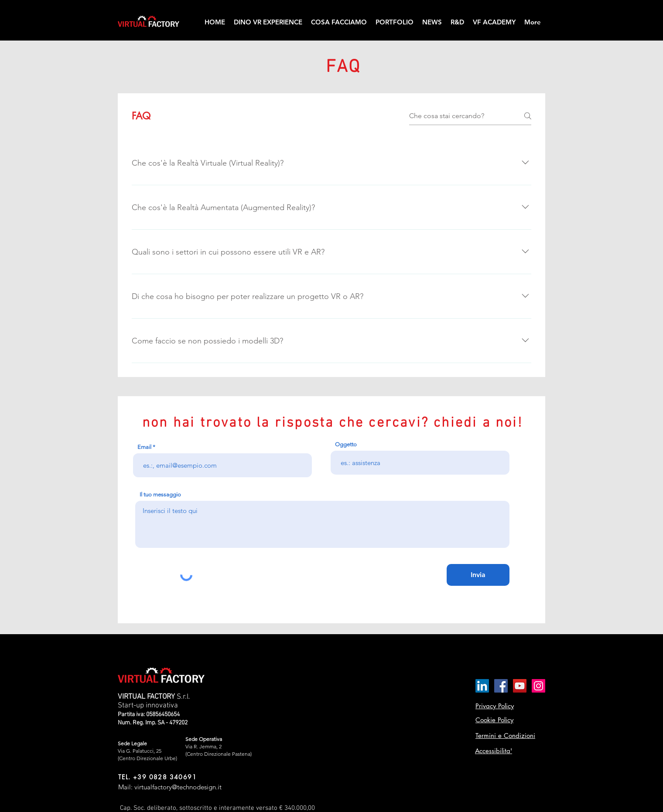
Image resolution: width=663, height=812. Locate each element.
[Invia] (478, 575)
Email (144, 447)
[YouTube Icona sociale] (520, 686)
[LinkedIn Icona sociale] (482, 686)
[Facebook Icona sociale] (501, 686)
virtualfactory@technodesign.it (178, 787)
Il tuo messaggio (160, 494)
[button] (339, 22)
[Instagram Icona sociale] (538, 686)
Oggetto (346, 444)
